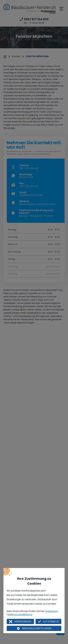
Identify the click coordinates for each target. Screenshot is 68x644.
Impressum (52, 611)
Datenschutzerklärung (20, 614)
